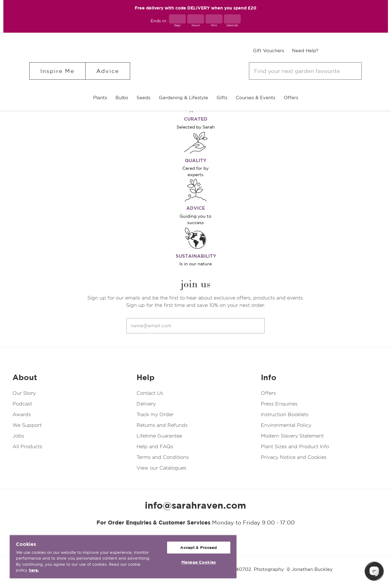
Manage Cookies (199, 562)
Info (269, 377)
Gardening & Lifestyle (183, 98)
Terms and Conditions (163, 457)
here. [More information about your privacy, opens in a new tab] (34, 570)
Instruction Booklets (285, 414)
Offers (291, 98)
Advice (108, 71)
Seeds (143, 98)
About (25, 377)
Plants (100, 98)
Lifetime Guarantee (159, 436)
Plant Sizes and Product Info (295, 446)
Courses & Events (256, 98)
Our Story (24, 393)
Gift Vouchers (269, 51)
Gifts (222, 98)
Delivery (146, 404)
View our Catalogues (161, 468)
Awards (22, 414)
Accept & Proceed (199, 548)
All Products (27, 446)
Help (146, 377)
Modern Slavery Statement (292, 436)
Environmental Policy (286, 425)
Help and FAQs (155, 446)
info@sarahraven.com (195, 505)
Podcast (22, 404)
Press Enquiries (279, 404)
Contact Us (150, 393)
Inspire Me (57, 71)
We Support (27, 425)
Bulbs (122, 98)
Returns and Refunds (162, 425)
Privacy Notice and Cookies (294, 457)
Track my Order (155, 414)
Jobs (18, 436)
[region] (123, 557)
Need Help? (305, 51)
